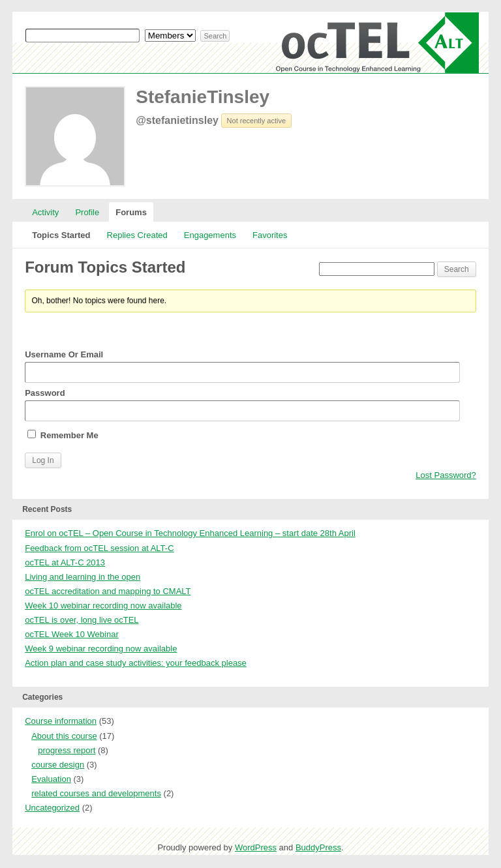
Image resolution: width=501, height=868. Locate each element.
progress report (67, 750)
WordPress (256, 847)
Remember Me (63, 435)
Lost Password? (446, 475)
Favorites (270, 235)
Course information (61, 721)
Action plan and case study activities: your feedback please (136, 663)
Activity (45, 212)
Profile (87, 212)
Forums (131, 212)
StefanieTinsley (203, 97)
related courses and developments (96, 793)
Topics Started (61, 235)
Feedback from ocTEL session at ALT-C (99, 548)
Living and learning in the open (83, 577)
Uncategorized (52, 808)
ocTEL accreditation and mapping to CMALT (108, 591)
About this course (64, 736)
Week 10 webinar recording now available (103, 606)
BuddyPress (318, 847)
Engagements (210, 235)
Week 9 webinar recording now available (101, 649)
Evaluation (51, 779)
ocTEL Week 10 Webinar (72, 634)
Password (242, 405)
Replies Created (137, 235)
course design (58, 765)
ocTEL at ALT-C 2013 (65, 562)
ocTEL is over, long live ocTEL (82, 620)
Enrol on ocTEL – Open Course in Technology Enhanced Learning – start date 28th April (190, 533)
